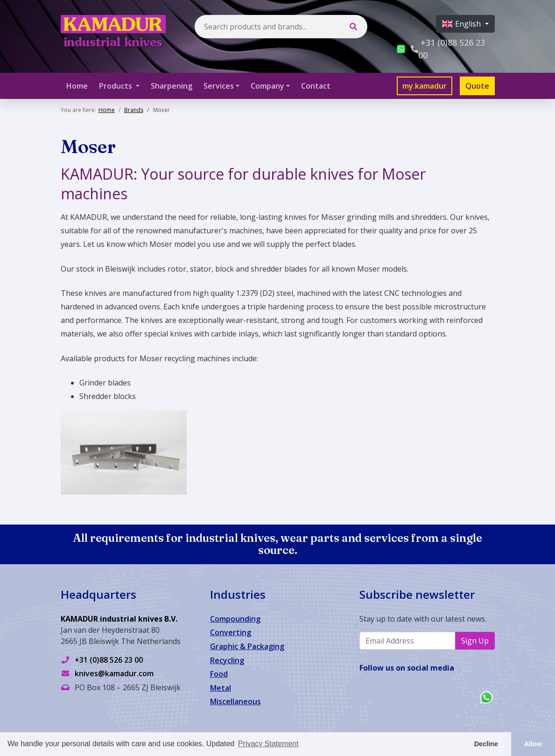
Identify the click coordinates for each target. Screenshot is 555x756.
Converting (231, 632)
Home (77, 86)
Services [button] (219, 86)
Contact (316, 86)
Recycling (227, 660)
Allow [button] (533, 744)
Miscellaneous (235, 701)
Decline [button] (486, 744)
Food (219, 674)
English (462, 24)
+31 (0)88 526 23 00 (109, 660)
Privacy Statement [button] (268, 744)
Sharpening (172, 86)
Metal (221, 688)
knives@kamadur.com (114, 673)
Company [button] (267, 86)
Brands (134, 110)
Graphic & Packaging (247, 646)
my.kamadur (425, 86)
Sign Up (475, 641)
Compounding (235, 619)
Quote (477, 86)
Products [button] (116, 86)
